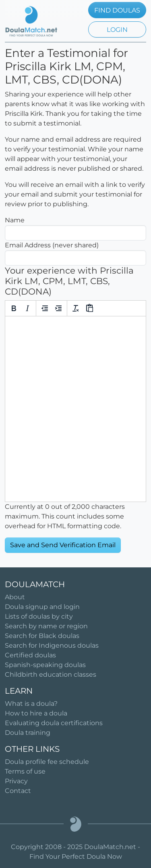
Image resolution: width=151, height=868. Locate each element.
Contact (18, 791)
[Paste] (89, 308)
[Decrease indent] (45, 308)
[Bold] (14, 308)
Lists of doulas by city (39, 616)
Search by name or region (46, 626)
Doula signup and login (42, 607)
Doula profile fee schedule (47, 762)
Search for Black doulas (42, 636)
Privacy (16, 781)
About (15, 597)
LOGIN (117, 30)
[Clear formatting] (76, 308)
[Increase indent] (58, 308)
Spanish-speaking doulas (45, 665)
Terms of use (25, 771)
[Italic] (27, 308)
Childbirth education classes (51, 675)
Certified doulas (30, 655)
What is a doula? (31, 704)
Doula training (28, 733)
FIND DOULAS (117, 10)
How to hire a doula (36, 713)
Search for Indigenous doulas (52, 645)
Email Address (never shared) (52, 245)
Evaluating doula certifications (54, 723)
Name (15, 220)
